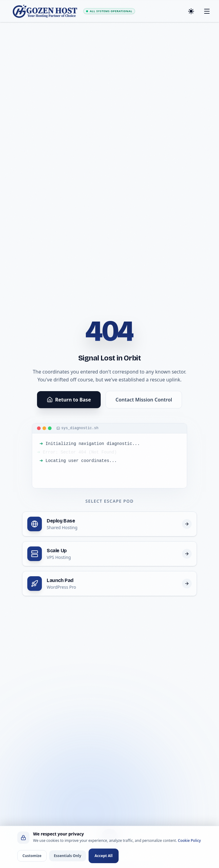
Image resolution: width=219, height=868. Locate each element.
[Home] (63, 847)
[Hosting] (85, 847)
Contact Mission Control (144, 400)
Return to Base (69, 400)
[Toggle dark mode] (191, 11)
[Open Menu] (109, 837)
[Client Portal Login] (133, 847)
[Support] (155, 847)
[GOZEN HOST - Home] (45, 11)
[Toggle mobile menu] (207, 11)
